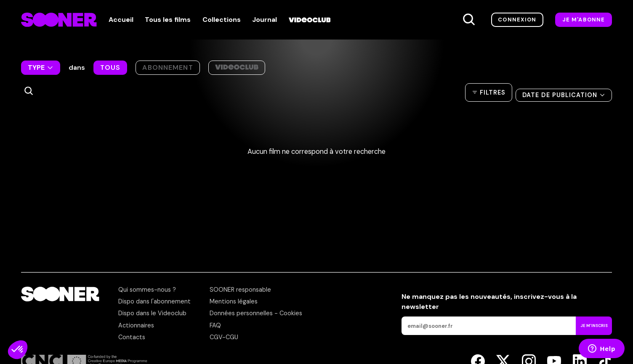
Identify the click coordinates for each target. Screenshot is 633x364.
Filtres (493, 90)
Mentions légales (234, 301)
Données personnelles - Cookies (256, 313)
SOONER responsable (240, 290)
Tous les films (168, 20)
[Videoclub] (310, 20)
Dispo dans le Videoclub (152, 313)
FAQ (215, 325)
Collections (222, 20)
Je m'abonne (584, 20)
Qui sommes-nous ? (147, 290)
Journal (265, 20)
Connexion (517, 20)
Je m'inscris (594, 326)
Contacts (132, 337)
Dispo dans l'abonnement (154, 301)
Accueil (121, 20)
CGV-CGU (224, 337)
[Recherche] (469, 20)
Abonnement (168, 67)
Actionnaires (136, 325)
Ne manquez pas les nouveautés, (489, 302)
